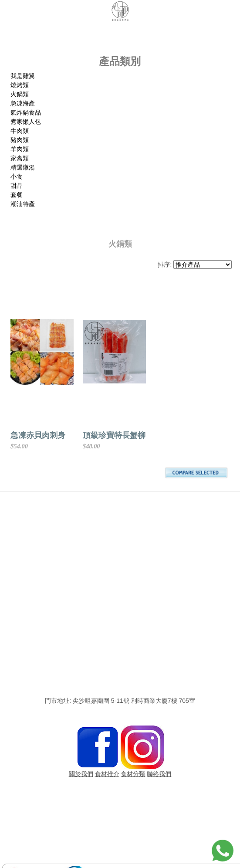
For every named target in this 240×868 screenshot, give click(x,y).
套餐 (17, 195)
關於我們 (81, 774)
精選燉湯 (23, 167)
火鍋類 (20, 94)
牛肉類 (20, 131)
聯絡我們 (159, 774)
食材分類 (133, 774)
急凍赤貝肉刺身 (38, 435)
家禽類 (20, 158)
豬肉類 (20, 140)
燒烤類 (20, 85)
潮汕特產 (23, 204)
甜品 (17, 186)
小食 (17, 176)
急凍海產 (23, 103)
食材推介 (107, 774)
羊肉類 (20, 149)
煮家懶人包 (26, 122)
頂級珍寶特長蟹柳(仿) (162, 435)
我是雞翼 (23, 76)
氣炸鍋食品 (26, 112)
